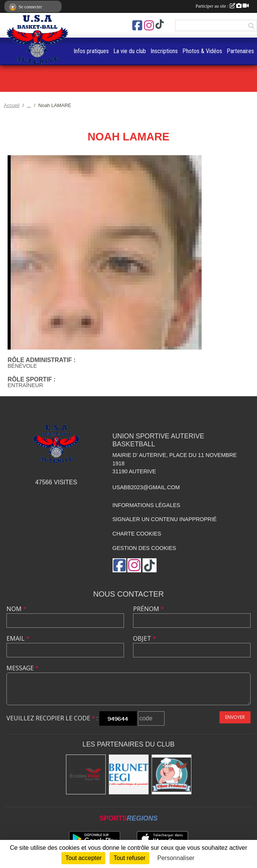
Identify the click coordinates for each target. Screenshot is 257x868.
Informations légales (147, 505)
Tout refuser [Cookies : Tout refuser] (129, 858)
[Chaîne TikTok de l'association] (160, 24)
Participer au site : (222, 6)
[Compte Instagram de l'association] (149, 25)
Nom (16, 609)
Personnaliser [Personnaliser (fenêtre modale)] (176, 858)
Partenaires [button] (240, 51)
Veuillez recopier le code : (52, 718)
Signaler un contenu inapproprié (165, 519)
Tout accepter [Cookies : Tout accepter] (83, 858)
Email (18, 638)
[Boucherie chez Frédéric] (172, 774)
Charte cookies (137, 534)
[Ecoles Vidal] (86, 774)
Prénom (149, 609)
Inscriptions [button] (164, 51)
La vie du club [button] (130, 51)
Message (23, 668)
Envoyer (235, 717)
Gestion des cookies (144, 548)
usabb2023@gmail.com (146, 487)
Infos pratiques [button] (91, 51)
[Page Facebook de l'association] (137, 25)
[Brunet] (129, 774)
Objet (145, 638)
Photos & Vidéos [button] (202, 51)
